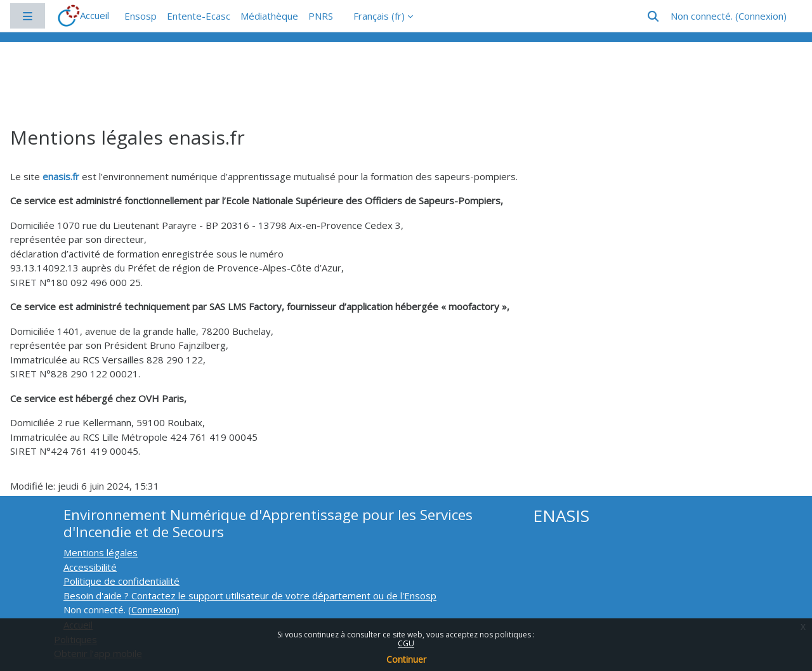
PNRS (321, 16)
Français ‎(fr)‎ (379, 16)
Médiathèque (269, 16)
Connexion (761, 16)
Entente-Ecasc (199, 16)
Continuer (406, 659)
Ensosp (141, 16)
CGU (406, 643)
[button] (653, 16)
